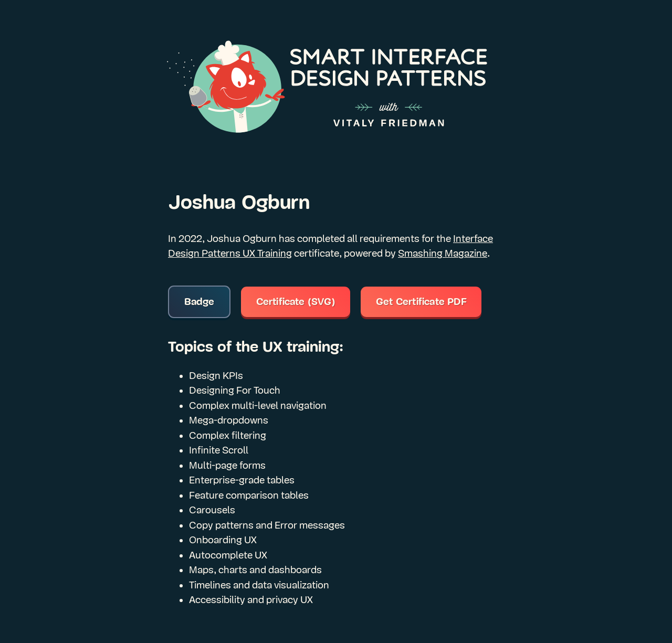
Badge (199, 302)
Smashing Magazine (443, 254)
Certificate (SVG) (296, 302)
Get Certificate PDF (421, 302)
